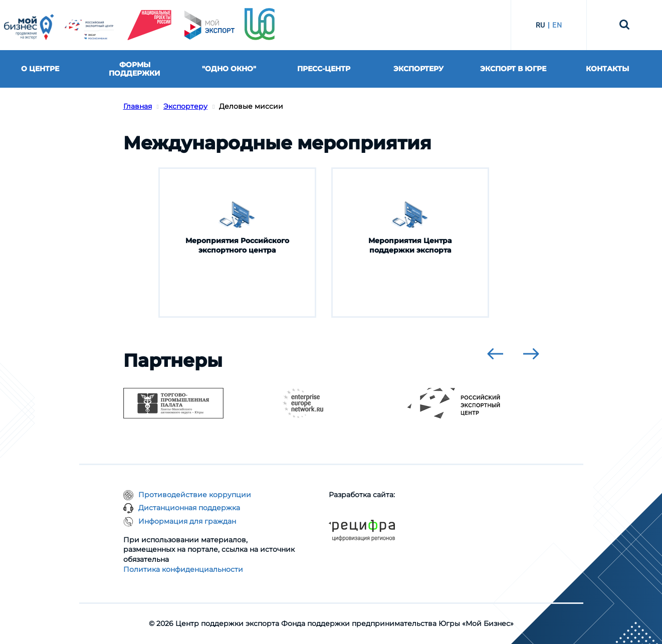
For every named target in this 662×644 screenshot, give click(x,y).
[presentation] (495, 354)
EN (557, 25)
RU (540, 25)
